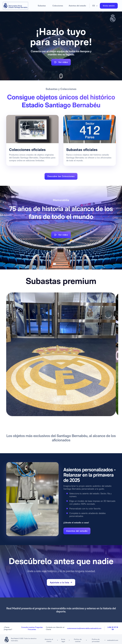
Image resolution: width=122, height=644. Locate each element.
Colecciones (58, 6)
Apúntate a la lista (61, 582)
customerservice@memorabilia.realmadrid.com (84, 628)
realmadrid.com (113, 640)
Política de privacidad (96, 640)
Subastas (42, 6)
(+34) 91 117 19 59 (113, 628)
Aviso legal (63, 640)
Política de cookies (78, 640)
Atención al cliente (49, 640)
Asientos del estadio (77, 6)
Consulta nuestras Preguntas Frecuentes (32, 628)
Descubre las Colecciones (61, 176)
